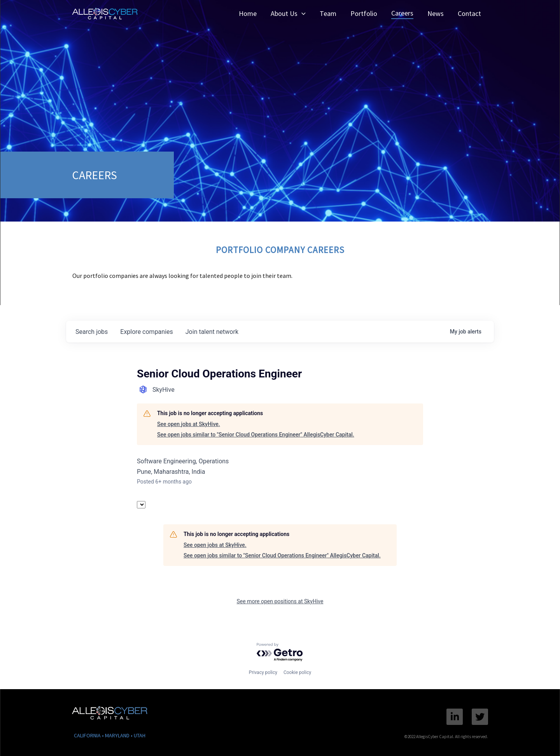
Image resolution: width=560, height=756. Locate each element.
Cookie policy (297, 672)
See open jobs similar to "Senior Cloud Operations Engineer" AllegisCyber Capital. (256, 435)
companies (146, 332)
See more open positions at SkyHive (280, 601)
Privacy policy (263, 672)
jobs (92, 332)
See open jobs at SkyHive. (189, 424)
